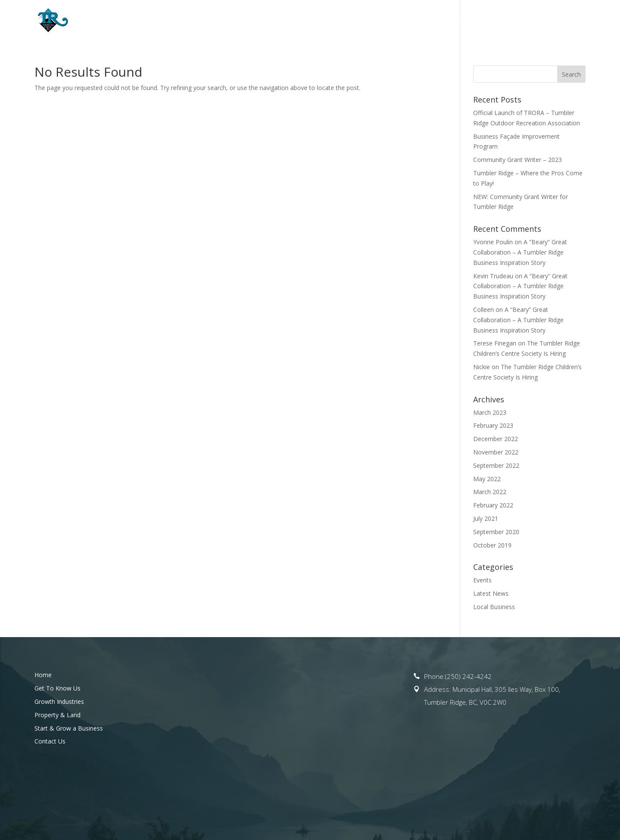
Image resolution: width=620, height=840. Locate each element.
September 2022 (496, 465)
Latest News (491, 593)
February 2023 (493, 425)
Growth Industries (59, 702)
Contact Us (566, 21)
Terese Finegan (495, 343)
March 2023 (490, 412)
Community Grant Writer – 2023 (518, 160)
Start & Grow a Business (487, 21)
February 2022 (493, 505)
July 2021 (486, 518)
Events (482, 580)
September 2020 (496, 532)
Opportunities (326, 21)
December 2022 (496, 439)
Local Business (494, 607)
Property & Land (398, 21)
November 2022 (496, 452)
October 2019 (492, 545)
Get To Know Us (256, 21)
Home (210, 21)
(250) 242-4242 (468, 676)
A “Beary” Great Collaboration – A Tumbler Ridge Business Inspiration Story (520, 252)
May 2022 (487, 479)
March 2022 (490, 492)
